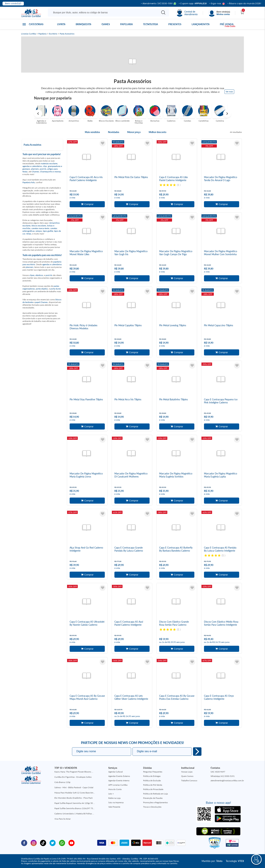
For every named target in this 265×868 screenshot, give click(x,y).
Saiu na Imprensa (116, 802)
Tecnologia (150, 24)
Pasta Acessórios (67, 34)
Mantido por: (212, 861)
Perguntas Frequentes (153, 772)
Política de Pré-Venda (153, 785)
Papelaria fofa (29, 182)
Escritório (53, 34)
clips (45, 166)
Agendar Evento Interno (119, 780)
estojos (39, 231)
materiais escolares (49, 163)
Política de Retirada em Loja (155, 794)
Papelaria (127, 24)
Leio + (111, 794)
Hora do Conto (115, 789)
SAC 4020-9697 (218, 772)
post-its (43, 169)
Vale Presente (114, 807)
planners (35, 169)
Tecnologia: (235, 861)
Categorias (36, 24)
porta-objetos (42, 289)
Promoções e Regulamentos (155, 802)
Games (106, 24)
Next (227, 114)
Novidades (114, 132)
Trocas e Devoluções (152, 807)
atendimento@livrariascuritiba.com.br (227, 780)
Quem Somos (187, 776)
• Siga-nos (217, 4)
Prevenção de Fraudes (153, 798)
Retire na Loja (114, 798)
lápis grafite (48, 231)
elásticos (39, 275)
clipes (32, 275)
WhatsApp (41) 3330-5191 (223, 776)
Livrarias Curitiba (29, 34)
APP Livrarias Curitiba (118, 785)
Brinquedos (83, 24)
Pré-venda (227, 24)
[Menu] (219, 13)
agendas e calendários (32, 166)
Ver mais (229, 92)
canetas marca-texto (40, 228)
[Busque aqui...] (104, 12)
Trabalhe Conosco (189, 780)
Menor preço (134, 132)
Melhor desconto (158, 132)
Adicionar (87, 204)
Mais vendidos (92, 132)
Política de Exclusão (152, 780)
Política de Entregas (152, 776)
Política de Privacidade (153, 789)
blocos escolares (39, 226)
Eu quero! (197, 752)
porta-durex (56, 289)
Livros (61, 24)
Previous (38, 114)
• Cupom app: (193, 4)
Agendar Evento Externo (119, 776)
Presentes (175, 24)
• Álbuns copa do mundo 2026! (244, 4)
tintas (29, 234)
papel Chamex (41, 302)
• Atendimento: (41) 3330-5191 (159, 4)
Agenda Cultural (116, 772)
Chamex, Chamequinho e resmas (46, 172)
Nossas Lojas (187, 772)
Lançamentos (201, 24)
